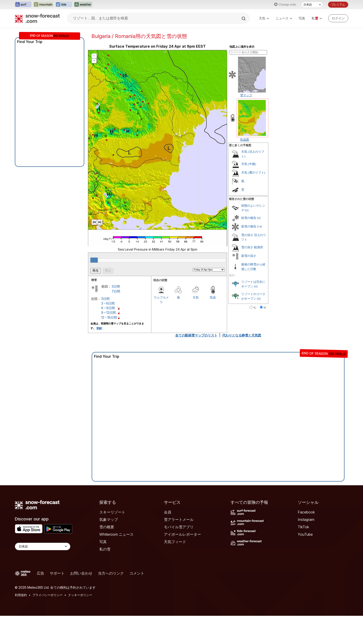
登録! (99, 328)
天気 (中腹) (249, 164)
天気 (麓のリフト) (253, 173)
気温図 (245, 140)
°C (255, 308)
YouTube (305, 534)
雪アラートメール (179, 520)
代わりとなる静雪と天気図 (242, 335)
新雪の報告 (249, 226)
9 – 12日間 (108, 313)
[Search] (244, 19)
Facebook (306, 512)
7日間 (116, 291)
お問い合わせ (81, 573)
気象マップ (109, 520)
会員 (168, 512)
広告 (41, 573)
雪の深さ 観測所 (252, 247)
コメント (137, 573)
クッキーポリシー (80, 595)
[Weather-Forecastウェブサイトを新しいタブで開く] (83, 5)
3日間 (116, 286)
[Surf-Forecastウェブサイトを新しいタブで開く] (23, 5)
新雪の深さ (249, 256)
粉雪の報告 (249, 218)
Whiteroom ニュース (116, 534)
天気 (264, 18)
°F (265, 308)
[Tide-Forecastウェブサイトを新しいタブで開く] (64, 5)
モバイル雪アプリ (179, 527)
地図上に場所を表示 (242, 47)
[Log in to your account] (338, 18)
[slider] (94, 260)
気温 (213, 297)
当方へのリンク (111, 573)
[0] (247, 210)
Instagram (306, 520)
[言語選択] (312, 5)
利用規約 (21, 595)
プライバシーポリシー (47, 595)
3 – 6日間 (108, 303)
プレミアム (338, 5)
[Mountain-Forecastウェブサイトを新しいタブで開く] (43, 5)
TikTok (303, 527)
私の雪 (105, 549)
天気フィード (175, 542)
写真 (302, 18)
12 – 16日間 (109, 317)
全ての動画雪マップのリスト (196, 335)
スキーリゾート (112, 512)
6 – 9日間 (108, 308)
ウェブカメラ (161, 300)
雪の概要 (107, 527)
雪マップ (246, 95)
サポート (57, 573)
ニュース (284, 18)
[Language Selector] (43, 546)
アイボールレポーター (182, 534)
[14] (260, 226)
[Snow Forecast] (37, 18)
